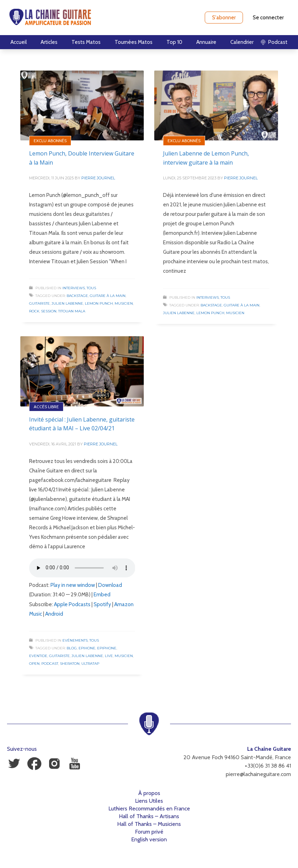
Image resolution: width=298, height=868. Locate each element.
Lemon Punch (99, 303)
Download (110, 585)
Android (54, 614)
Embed (102, 595)
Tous (91, 288)
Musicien (124, 303)
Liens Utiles (149, 801)
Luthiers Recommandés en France (149, 809)
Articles (49, 42)
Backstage (77, 296)
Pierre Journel (98, 178)
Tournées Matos (134, 42)
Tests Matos (86, 42)
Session (49, 311)
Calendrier (242, 42)
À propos (149, 793)
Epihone (87, 648)
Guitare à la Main (108, 296)
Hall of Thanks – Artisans (149, 816)
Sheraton (70, 664)
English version (149, 839)
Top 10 (174, 42)
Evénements (75, 640)
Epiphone (107, 648)
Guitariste (39, 303)
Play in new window (73, 585)
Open (34, 664)
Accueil (19, 42)
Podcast (50, 664)
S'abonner (224, 18)
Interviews (74, 288)
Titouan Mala (72, 311)
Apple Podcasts (72, 604)
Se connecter (268, 18)
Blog (72, 648)
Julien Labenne (67, 303)
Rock (34, 311)
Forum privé (149, 832)
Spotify (102, 604)
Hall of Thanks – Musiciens (149, 824)
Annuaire (206, 42)
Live (109, 656)
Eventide (38, 656)
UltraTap (90, 664)
